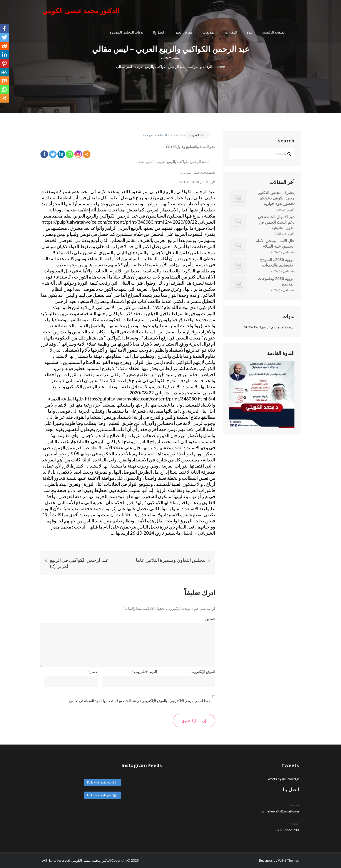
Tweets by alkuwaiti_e (282, 779)
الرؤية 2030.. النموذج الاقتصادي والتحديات (277, 262)
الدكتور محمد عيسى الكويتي (82, 11)
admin (200, 135)
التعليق (210, 619)
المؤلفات (209, 33)
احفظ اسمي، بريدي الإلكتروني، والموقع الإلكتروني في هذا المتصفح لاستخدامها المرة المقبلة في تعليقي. (140, 701)
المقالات (231, 33)
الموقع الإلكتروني (203, 671)
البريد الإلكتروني (144, 671)
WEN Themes (288, 860)
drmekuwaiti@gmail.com (280, 811)
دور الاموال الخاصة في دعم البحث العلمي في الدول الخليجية (276, 222)
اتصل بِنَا (158, 33)
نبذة (250, 33)
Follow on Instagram (102, 782)
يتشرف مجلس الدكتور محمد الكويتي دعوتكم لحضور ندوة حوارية (276, 198)
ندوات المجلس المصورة (126, 33)
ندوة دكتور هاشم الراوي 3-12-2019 (269, 327)
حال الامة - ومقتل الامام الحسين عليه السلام (275, 243)
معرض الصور (183, 33)
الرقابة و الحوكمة (155, 135)
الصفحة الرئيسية (274, 33)
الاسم (93, 671)
